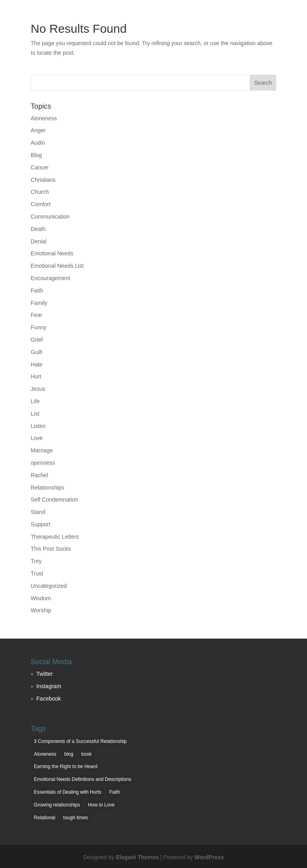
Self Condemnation (55, 500)
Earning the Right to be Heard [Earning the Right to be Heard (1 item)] (66, 766)
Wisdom (41, 598)
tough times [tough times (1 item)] (76, 818)
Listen (38, 426)
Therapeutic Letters (55, 537)
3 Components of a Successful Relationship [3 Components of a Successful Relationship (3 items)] (80, 741)
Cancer (40, 167)
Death (38, 229)
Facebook (49, 699)
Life (35, 401)
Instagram (49, 686)
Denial (39, 241)
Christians (43, 180)
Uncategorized (49, 586)
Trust (37, 573)
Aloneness (44, 118)
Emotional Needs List (57, 266)
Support (41, 524)
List (35, 414)
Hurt (36, 376)
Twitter (45, 674)
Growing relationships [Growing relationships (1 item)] (57, 805)
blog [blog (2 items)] (69, 754)
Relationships (48, 488)
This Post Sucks (51, 549)
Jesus (38, 389)
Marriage (42, 450)
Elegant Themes (137, 857)
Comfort (41, 204)
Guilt (37, 352)
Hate (37, 364)
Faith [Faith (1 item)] (115, 792)
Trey (36, 561)
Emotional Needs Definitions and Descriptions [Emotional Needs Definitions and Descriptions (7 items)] (83, 779)
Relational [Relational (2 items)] (45, 818)
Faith (37, 291)
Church (40, 192)
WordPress (209, 857)
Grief (37, 340)
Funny (39, 327)
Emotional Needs (52, 253)
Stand (38, 512)
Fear (37, 315)
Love (37, 438)
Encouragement (51, 278)
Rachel (40, 475)
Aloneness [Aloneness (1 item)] (45, 754)
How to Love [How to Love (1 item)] (101, 805)
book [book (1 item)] (86, 754)
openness (43, 463)
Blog (36, 155)
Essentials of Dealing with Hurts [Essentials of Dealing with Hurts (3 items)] (68, 792)
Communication (50, 217)
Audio (38, 143)
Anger (38, 130)
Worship (41, 610)
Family (39, 303)
